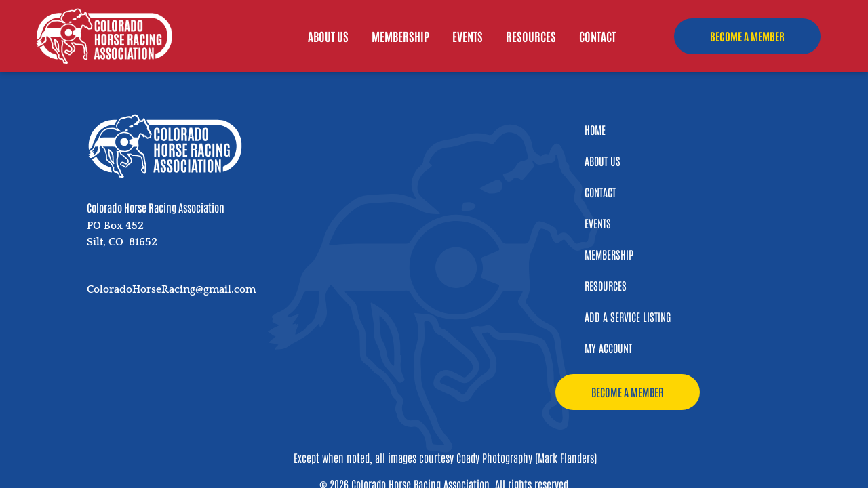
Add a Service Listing (628, 317)
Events (468, 38)
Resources (531, 38)
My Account (608, 348)
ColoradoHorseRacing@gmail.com (171, 289)
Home (595, 129)
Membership (400, 38)
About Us (328, 38)
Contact (597, 38)
